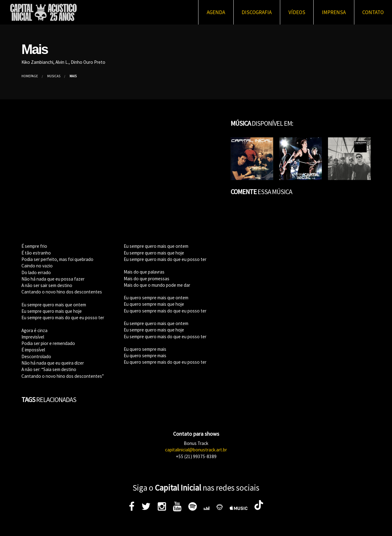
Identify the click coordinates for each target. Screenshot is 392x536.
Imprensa (334, 12)
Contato (373, 12)
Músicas (54, 76)
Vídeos (297, 12)
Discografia (257, 12)
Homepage (30, 76)
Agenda (216, 12)
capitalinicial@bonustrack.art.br (196, 450)
